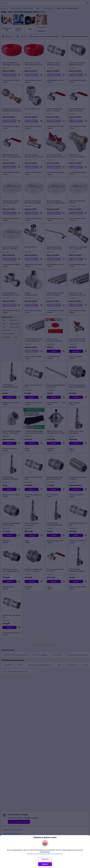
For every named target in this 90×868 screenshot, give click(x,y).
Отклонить (45, 859)
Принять (45, 864)
